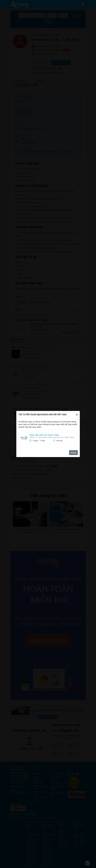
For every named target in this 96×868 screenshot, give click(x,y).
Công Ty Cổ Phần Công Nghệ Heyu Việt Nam (52, 437)
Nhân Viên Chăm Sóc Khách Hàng (44, 435)
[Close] (77, 415)
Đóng (73, 453)
